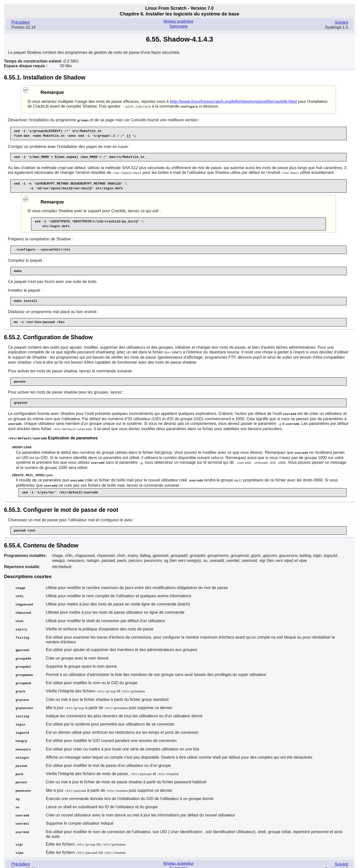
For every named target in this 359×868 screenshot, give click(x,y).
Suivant (341, 22)
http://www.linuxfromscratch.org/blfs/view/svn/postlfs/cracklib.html (233, 101)
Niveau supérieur (179, 21)
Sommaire (179, 26)
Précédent (21, 22)
